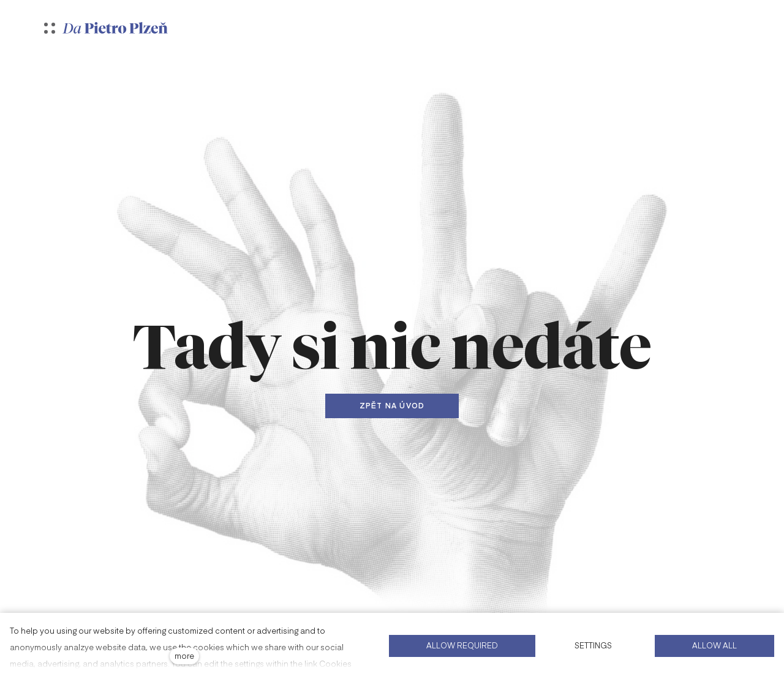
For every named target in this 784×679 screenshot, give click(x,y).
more (184, 655)
